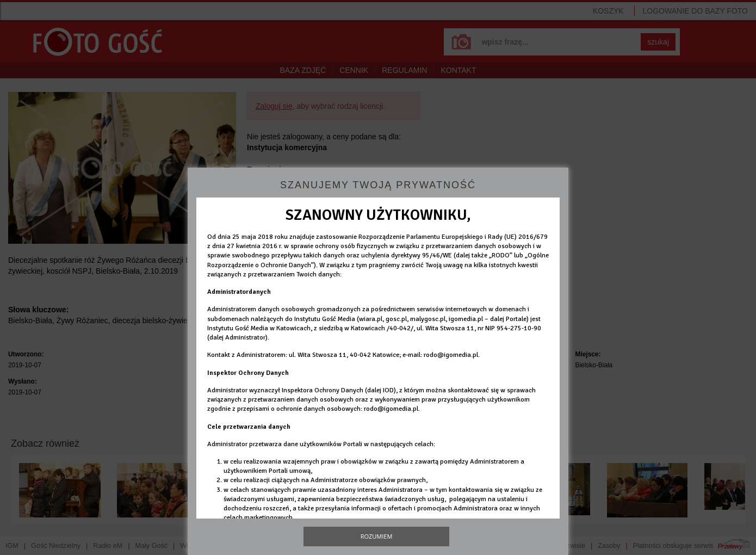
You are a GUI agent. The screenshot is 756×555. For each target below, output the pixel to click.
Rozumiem (377, 536)
